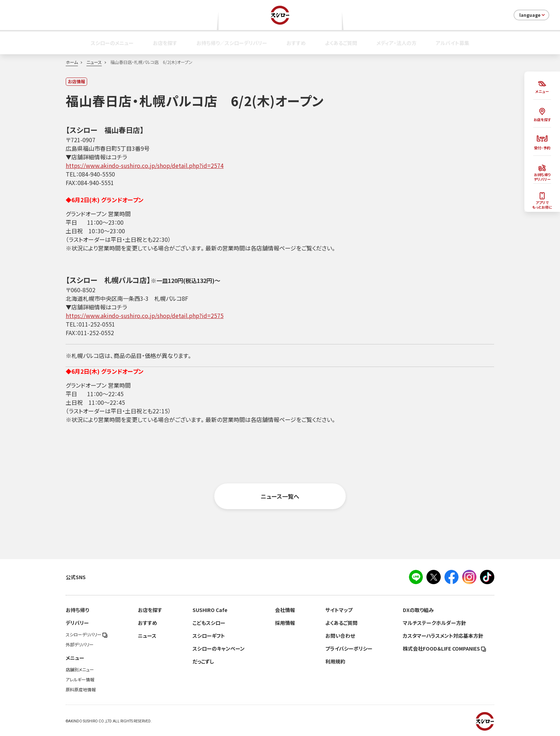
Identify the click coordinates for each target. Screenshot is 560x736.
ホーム (72, 62)
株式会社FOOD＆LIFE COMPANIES (444, 648)
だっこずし (203, 661)
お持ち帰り (77, 610)
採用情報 (285, 623)
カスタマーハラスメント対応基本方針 (443, 636)
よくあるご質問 (341, 43)
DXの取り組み (418, 610)
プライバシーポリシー (349, 648)
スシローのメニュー (112, 43)
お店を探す (165, 43)
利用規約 (335, 661)
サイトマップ (339, 610)
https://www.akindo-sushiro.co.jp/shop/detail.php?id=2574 (145, 165)
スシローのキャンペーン (219, 648)
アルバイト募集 (452, 43)
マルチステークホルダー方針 (434, 623)
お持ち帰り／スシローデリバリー (232, 43)
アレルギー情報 (80, 680)
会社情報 (285, 610)
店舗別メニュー (80, 670)
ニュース (94, 62)
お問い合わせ (340, 636)
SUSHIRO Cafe (210, 610)
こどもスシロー (209, 623)
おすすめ (296, 43)
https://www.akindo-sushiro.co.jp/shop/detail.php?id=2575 (145, 315)
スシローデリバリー (87, 635)
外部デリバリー (80, 645)
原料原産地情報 (81, 690)
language (533, 15)
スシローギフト (209, 636)
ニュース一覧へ (280, 496)
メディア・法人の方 (396, 43)
